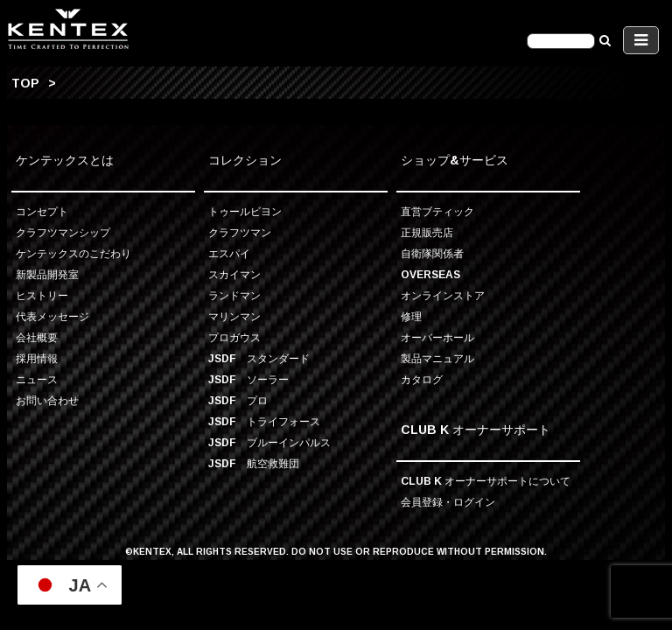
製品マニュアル (437, 358)
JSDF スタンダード (259, 358)
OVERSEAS (430, 274)
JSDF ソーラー (248, 379)
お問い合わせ (47, 400)
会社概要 (37, 337)
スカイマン (234, 274)
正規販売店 (427, 232)
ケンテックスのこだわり (73, 253)
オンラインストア (443, 295)
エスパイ (229, 253)
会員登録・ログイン (448, 502)
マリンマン (234, 316)
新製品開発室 (47, 274)
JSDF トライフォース (264, 421)
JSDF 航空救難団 (254, 463)
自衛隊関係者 (432, 253)
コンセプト (42, 211)
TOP (25, 83)
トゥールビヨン (245, 211)
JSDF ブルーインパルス (269, 442)
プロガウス (234, 337)
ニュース (37, 379)
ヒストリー (42, 295)
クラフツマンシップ (63, 232)
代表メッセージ (52, 316)
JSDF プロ (238, 400)
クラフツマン (240, 232)
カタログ (422, 379)
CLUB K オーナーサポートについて (486, 481)
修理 (411, 316)
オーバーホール (437, 337)
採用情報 (37, 358)
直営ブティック (437, 211)
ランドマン (234, 295)
